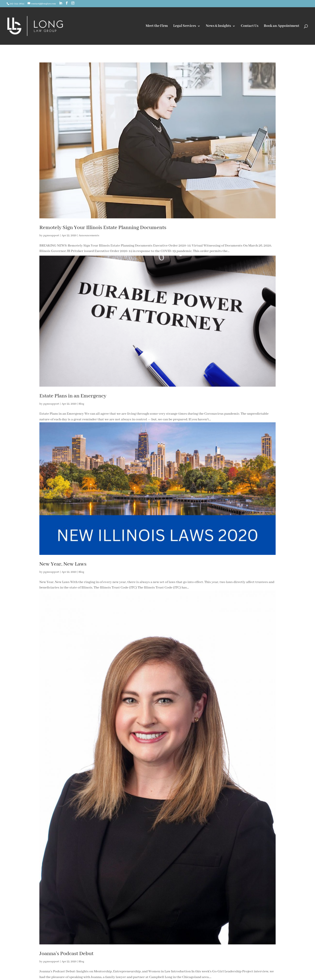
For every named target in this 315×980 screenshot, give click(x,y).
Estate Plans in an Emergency (73, 396)
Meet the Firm (157, 26)
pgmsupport (51, 236)
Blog (81, 404)
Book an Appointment (282, 26)
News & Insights (218, 26)
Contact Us (250, 26)
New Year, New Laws (63, 564)
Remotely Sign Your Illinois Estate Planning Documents (103, 228)
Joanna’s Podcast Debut (66, 954)
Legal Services (185, 26)
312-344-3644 (17, 4)
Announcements (89, 236)
